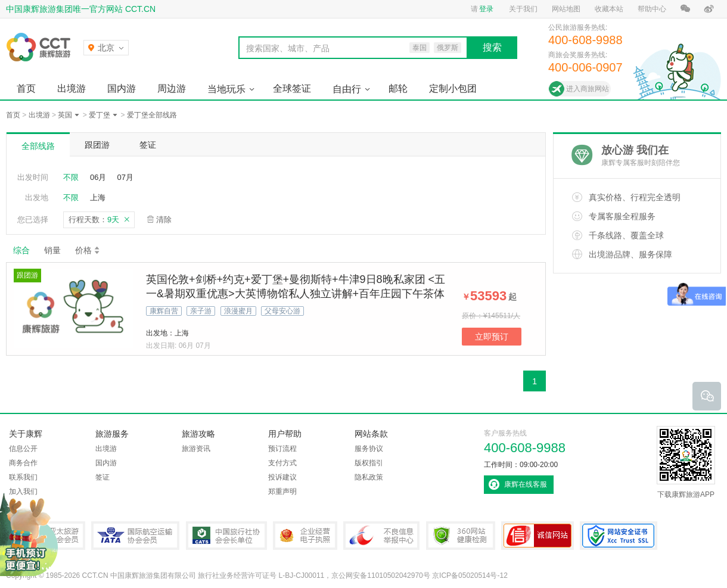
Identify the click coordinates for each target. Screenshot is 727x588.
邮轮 (398, 88)
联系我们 (23, 477)
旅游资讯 (196, 449)
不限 (71, 177)
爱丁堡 (100, 115)
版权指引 (369, 463)
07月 (125, 177)
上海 (98, 197)
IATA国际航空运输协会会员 (135, 536)
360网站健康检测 (461, 536)
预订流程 (282, 449)
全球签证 (292, 88)
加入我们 (23, 491)
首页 (26, 88)
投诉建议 (282, 477)
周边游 (172, 88)
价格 (88, 250)
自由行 (347, 89)
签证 (148, 145)
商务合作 (23, 463)
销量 (52, 250)
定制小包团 (453, 88)
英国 (65, 115)
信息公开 (23, 449)
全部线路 (38, 146)
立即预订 (492, 337)
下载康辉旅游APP (686, 462)
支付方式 (282, 463)
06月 (98, 177)
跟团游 (97, 145)
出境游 (72, 88)
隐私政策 (369, 477)
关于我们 (523, 9)
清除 (164, 220)
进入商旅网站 (588, 89)
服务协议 (369, 449)
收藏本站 (609, 9)
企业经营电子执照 (305, 536)
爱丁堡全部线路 (152, 115)
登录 (486, 9)
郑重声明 (282, 491)
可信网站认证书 (538, 536)
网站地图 (566, 9)
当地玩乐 (226, 89)
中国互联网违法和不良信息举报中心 (381, 536)
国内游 (122, 88)
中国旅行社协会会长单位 (226, 536)
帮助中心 (652, 9)
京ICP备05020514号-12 (470, 575)
